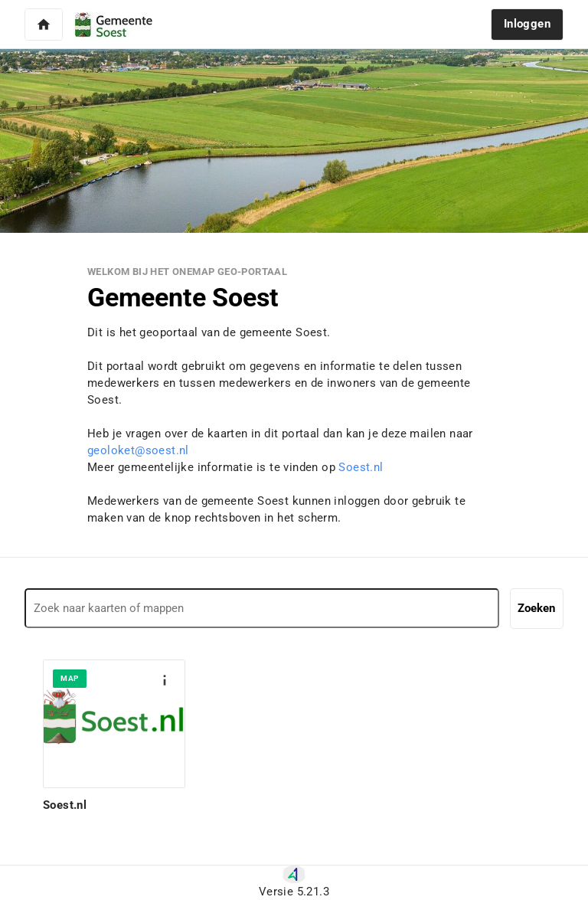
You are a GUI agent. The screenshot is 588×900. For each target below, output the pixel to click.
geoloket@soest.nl (138, 450)
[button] (44, 25)
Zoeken (536, 608)
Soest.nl (361, 467)
